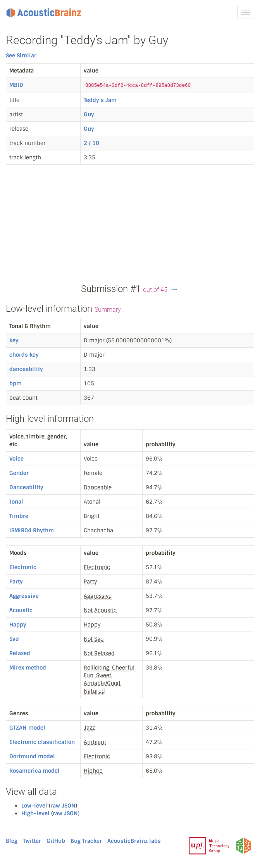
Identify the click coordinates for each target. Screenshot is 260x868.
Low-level (34, 806)
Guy (89, 114)
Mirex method (28, 668)
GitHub (56, 841)
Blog (12, 841)
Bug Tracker (86, 841)
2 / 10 (91, 143)
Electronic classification (42, 742)
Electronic (23, 567)
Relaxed (20, 653)
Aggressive (24, 596)
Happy (18, 625)
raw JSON (63, 806)
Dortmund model (32, 756)
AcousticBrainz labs (134, 841)
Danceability (26, 487)
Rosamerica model (34, 771)
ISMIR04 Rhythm (32, 530)
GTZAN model (27, 728)
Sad (14, 639)
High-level (35, 813)
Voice (16, 459)
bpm (15, 383)
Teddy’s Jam (100, 100)
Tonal (16, 502)
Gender (19, 473)
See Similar (21, 55)
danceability (26, 369)
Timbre (19, 516)
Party (16, 582)
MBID (16, 85)
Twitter (32, 841)
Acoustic (21, 610)
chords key (24, 355)
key (14, 340)
